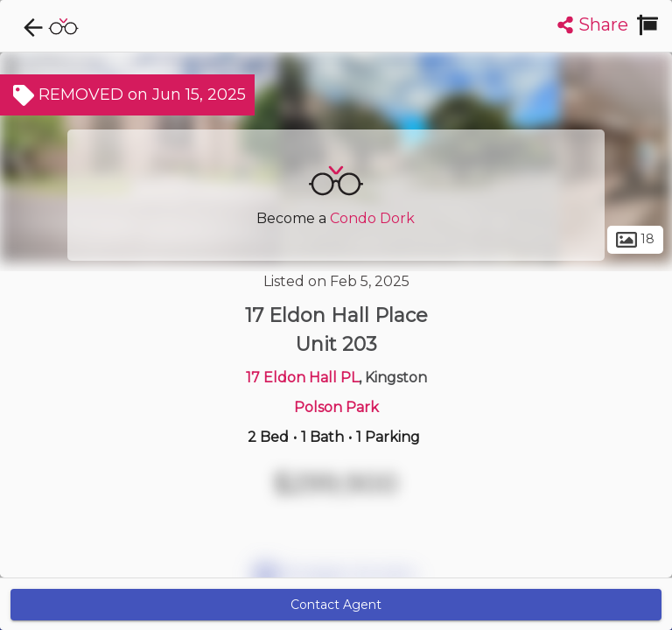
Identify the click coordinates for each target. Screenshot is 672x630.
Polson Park (336, 407)
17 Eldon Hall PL (302, 378)
